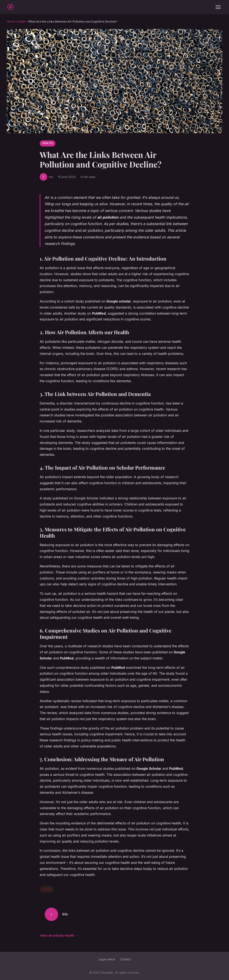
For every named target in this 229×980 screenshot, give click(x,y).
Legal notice (107, 959)
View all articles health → (59, 935)
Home (11, 21)
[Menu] (218, 7)
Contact (125, 959)
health (21, 21)
